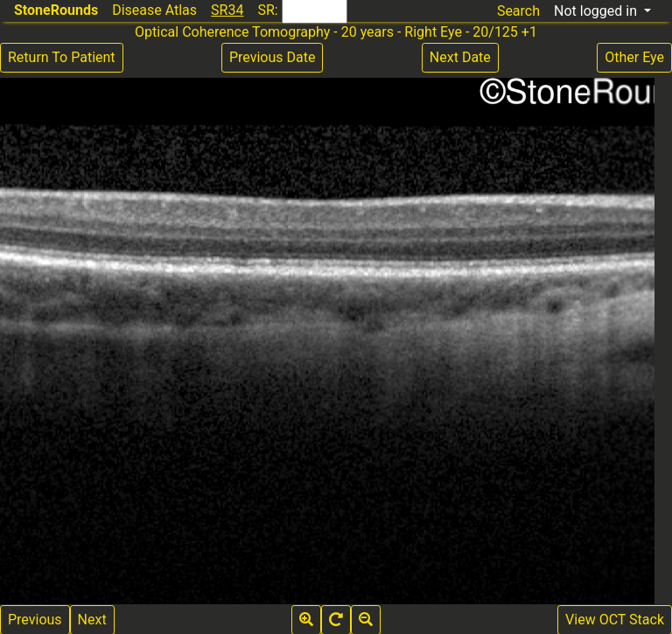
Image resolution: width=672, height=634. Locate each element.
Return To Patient (62, 57)
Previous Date (272, 57)
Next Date (460, 57)
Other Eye (634, 57)
